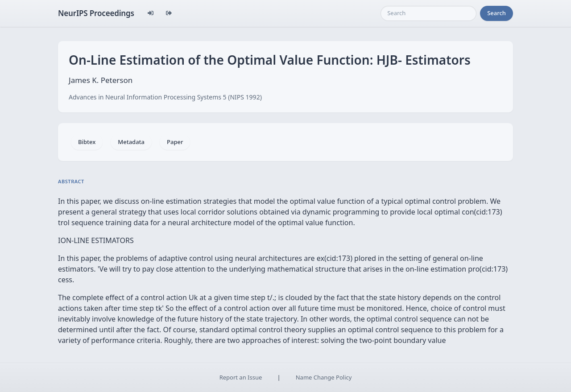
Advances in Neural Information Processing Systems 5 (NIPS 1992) (165, 97)
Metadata (131, 142)
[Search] (428, 13)
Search (497, 13)
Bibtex (87, 142)
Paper (175, 142)
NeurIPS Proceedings (96, 13)
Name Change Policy (324, 377)
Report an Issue (241, 377)
